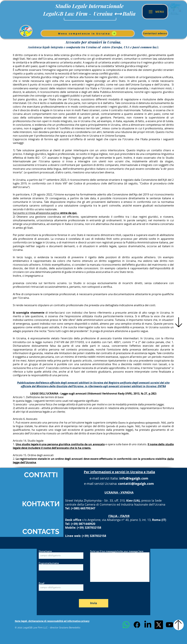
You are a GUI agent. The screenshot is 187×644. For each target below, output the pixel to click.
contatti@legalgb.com (136, 484)
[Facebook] (137, 625)
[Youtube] (170, 625)
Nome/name (45, 551)
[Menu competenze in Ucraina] (88, 33)
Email (41, 583)
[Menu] (155, 12)
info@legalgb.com (134, 478)
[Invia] (94, 603)
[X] (159, 625)
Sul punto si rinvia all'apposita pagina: (45, 213)
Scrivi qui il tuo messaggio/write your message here (117, 551)
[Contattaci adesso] (155, 33)
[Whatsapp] (126, 625)
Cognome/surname (49, 563)
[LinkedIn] (148, 625)
